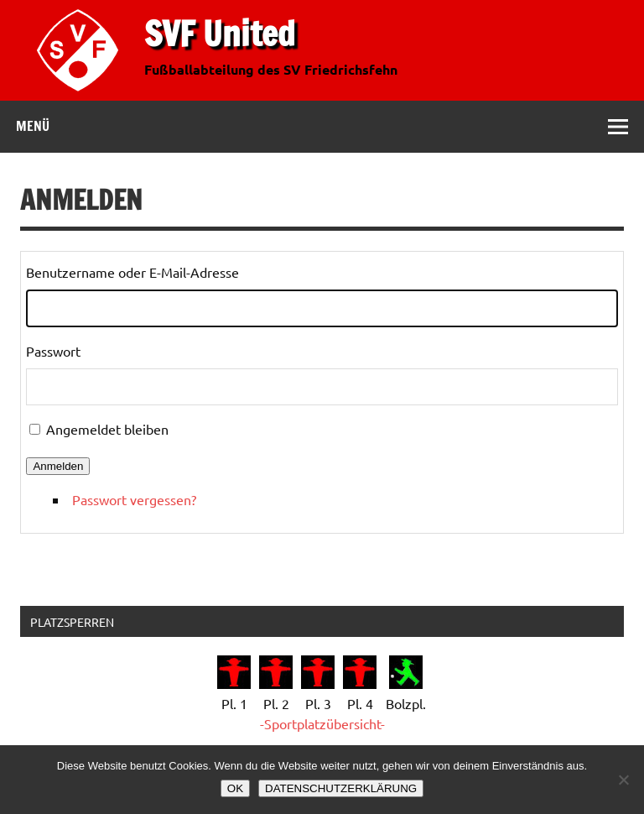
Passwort (53, 351)
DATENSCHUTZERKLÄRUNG (341, 788)
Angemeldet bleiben (107, 429)
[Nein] (623, 780)
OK (235, 788)
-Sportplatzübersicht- (322, 723)
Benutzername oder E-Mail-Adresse (132, 272)
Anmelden (58, 466)
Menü (33, 126)
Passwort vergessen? (134, 499)
